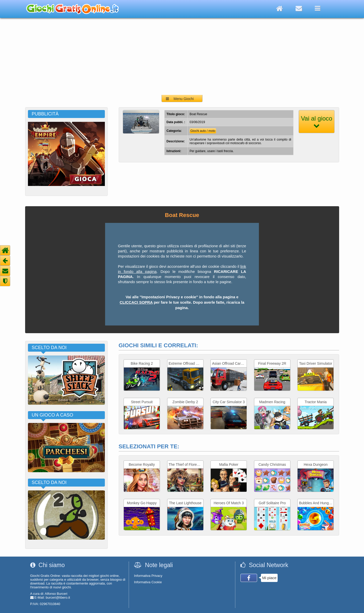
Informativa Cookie (148, 582)
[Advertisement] (182, 56)
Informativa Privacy (148, 576)
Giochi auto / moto (203, 131)
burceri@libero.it (58, 597)
